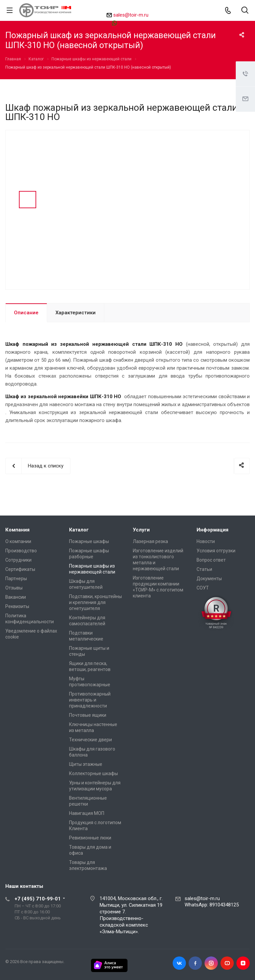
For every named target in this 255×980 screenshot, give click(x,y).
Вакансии (16, 597)
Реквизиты (17, 606)
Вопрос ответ (211, 560)
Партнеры (16, 579)
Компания (17, 530)
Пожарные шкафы (89, 541)
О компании (18, 541)
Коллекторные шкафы (93, 773)
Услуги (141, 530)
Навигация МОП (87, 813)
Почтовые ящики (88, 715)
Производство (21, 551)
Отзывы (14, 588)
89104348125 (131, 23)
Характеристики (76, 313)
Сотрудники (18, 560)
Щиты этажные (86, 764)
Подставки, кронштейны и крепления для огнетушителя (95, 602)
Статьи (204, 569)
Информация (212, 530)
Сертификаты (20, 569)
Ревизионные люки (90, 838)
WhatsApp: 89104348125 (212, 905)
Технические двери (90, 740)
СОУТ (203, 588)
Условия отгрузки (216, 551)
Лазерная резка (150, 541)
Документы (209, 579)
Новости (206, 541)
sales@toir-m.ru (131, 15)
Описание (26, 313)
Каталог (79, 530)
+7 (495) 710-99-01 (38, 899)
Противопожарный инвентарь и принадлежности (90, 700)
